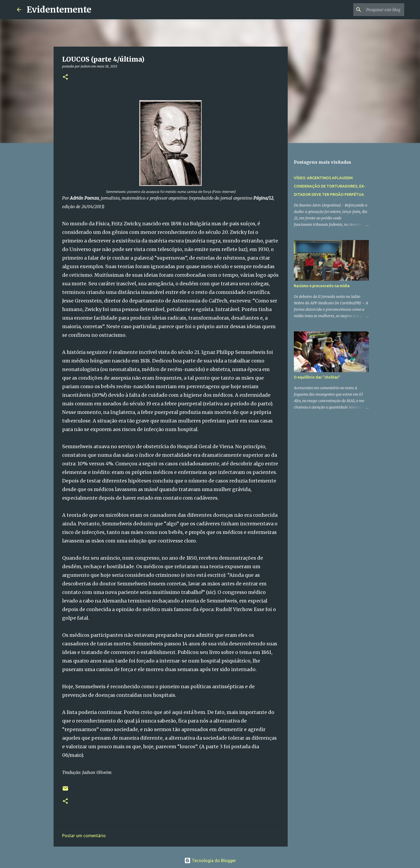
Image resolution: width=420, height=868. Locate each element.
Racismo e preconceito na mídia (322, 286)
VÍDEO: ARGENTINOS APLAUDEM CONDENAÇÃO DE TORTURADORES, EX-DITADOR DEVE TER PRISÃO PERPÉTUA (330, 186)
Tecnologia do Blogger (210, 860)
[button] (65, 77)
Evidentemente (59, 10)
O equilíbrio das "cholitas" (317, 377)
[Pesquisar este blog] (376, 10)
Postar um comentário (84, 836)
